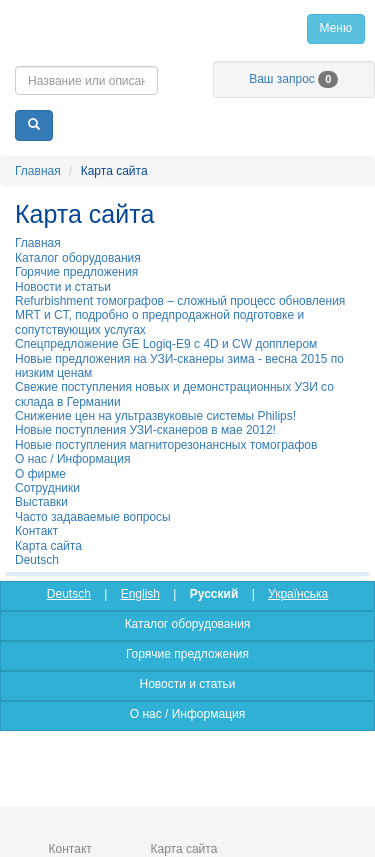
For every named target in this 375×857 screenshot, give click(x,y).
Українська (298, 594)
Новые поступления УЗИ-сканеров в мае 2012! (145, 430)
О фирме (40, 474)
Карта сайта (48, 546)
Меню (336, 28)
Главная (187, 28)
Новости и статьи (63, 287)
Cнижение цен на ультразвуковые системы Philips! (155, 416)
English (140, 594)
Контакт (36, 531)
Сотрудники (47, 488)
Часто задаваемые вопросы (93, 517)
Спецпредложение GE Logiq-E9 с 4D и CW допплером (166, 344)
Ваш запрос (293, 79)
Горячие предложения (76, 272)
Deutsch (37, 560)
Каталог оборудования (78, 258)
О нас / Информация (72, 459)
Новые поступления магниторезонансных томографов (166, 445)
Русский (214, 594)
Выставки (41, 502)
